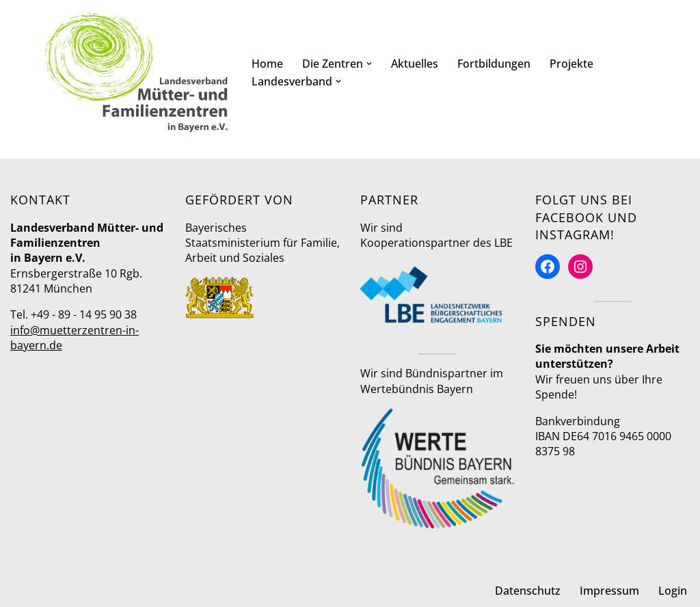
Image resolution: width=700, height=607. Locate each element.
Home (267, 64)
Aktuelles (415, 64)
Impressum (609, 591)
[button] (369, 64)
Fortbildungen (494, 64)
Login (673, 591)
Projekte (571, 64)
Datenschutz (528, 591)
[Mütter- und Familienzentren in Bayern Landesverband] (137, 72)
